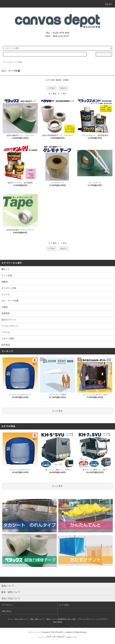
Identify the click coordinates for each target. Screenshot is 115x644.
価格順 (59, 80)
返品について (51, 619)
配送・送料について (37, 619)
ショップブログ (101, 619)
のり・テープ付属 (16, 62)
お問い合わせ (6, 611)
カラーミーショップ (35, 632)
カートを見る (64, 605)
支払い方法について (22, 619)
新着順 (66, 80)
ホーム (5, 62)
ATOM (60, 622)
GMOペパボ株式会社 (66, 632)
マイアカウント (7, 605)
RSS (55, 622)
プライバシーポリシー (86, 619)
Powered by (57, 637)
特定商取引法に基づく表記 (67, 619)
